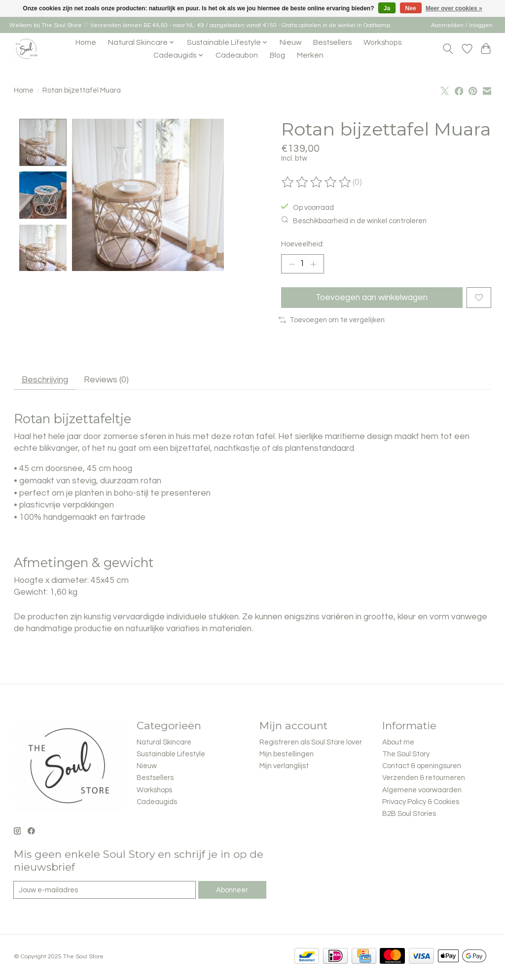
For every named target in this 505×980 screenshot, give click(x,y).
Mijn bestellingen (287, 755)
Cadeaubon (237, 55)
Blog (277, 55)
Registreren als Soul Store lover (311, 743)
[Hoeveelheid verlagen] (292, 264)
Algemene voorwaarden (422, 791)
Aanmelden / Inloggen (462, 25)
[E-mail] (105, 891)
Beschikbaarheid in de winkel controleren (354, 220)
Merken (310, 55)
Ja (387, 8)
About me (398, 743)
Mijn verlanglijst (284, 767)
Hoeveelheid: (303, 244)
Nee (411, 8)
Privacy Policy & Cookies (421, 803)
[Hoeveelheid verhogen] (313, 264)
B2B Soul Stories (409, 815)
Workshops (382, 42)
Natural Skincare (164, 743)
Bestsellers (332, 42)
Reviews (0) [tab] (107, 380)
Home (86, 42)
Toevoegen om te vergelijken (332, 321)
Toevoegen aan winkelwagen (372, 298)
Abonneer (232, 891)
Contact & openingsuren (422, 767)
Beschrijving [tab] (45, 380)
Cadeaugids (157, 803)
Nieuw (290, 42)
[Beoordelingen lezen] (317, 182)
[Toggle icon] (448, 49)
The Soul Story (406, 755)
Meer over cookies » (454, 8)
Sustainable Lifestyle (171, 755)
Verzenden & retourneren (424, 779)
